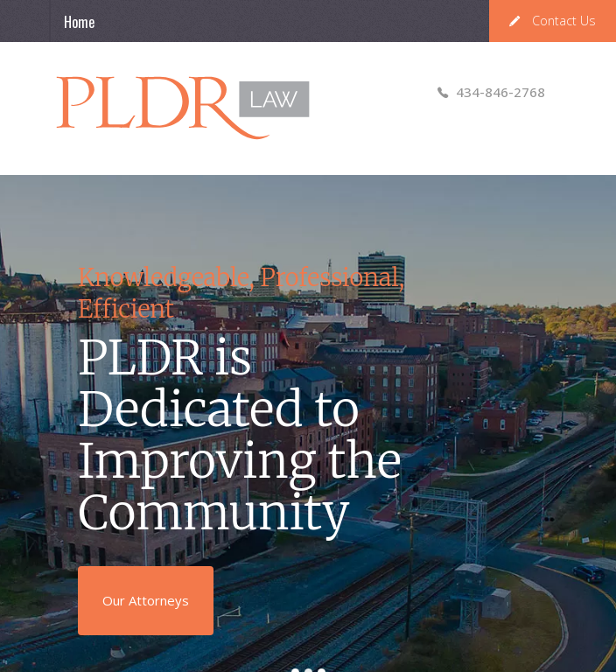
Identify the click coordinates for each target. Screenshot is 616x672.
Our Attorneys (146, 600)
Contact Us (553, 21)
